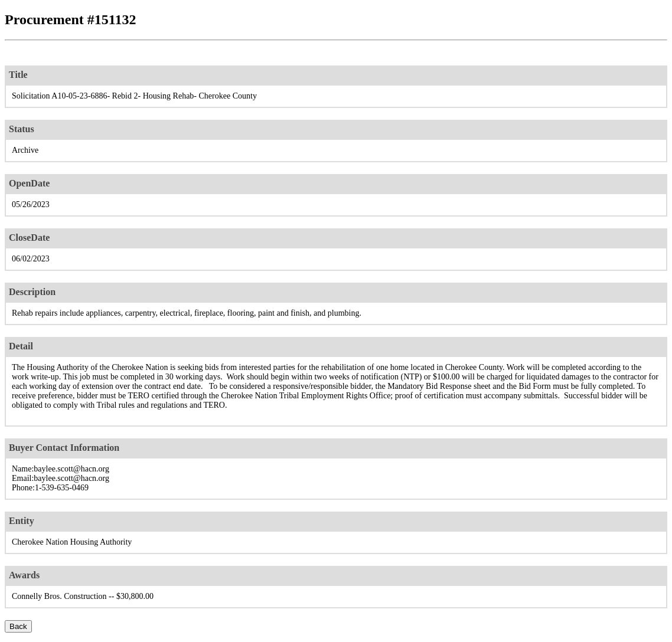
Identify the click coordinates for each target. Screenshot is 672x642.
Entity (22, 521)
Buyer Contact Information (64, 448)
